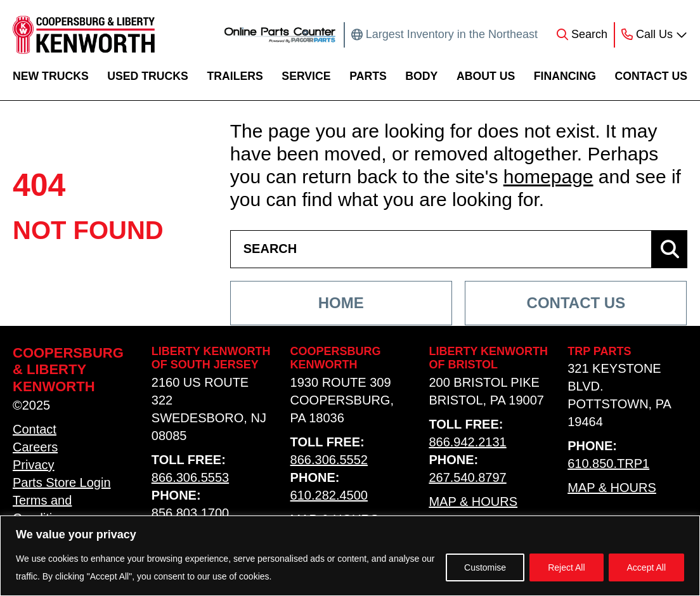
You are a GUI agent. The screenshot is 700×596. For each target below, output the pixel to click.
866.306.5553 (190, 477)
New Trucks (51, 76)
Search (589, 34)
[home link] (84, 35)
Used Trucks (148, 76)
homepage (548, 177)
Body (421, 76)
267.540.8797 (467, 477)
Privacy (34, 465)
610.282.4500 (329, 495)
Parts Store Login (62, 483)
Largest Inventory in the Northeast (452, 34)
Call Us (654, 34)
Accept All (646, 567)
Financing (565, 76)
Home (341, 303)
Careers (35, 447)
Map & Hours (473, 502)
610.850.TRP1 (608, 463)
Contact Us (651, 76)
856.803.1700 (190, 513)
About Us (486, 76)
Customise (485, 567)
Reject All (566, 567)
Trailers (235, 76)
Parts (368, 76)
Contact (35, 429)
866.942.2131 (467, 442)
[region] (350, 556)
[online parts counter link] (280, 35)
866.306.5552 (329, 460)
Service (306, 76)
